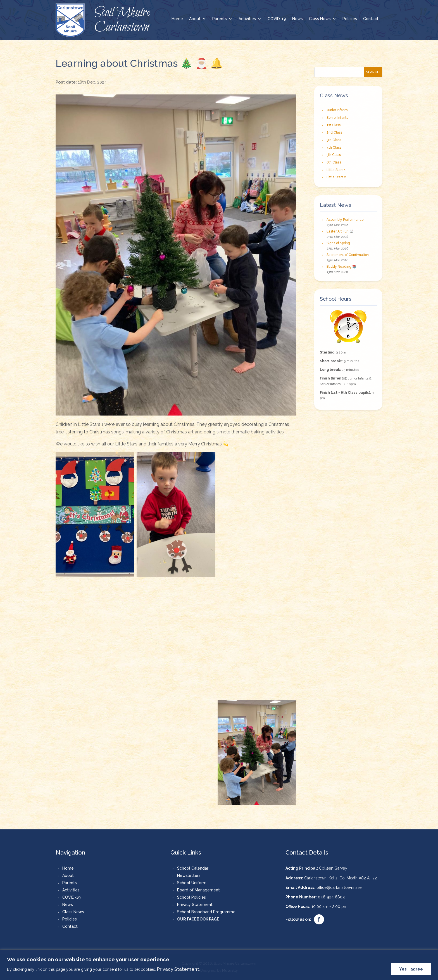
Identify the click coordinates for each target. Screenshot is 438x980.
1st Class (334, 125)
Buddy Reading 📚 (341, 267)
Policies (350, 19)
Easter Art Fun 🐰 (340, 231)
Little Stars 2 (336, 177)
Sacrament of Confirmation (348, 255)
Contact (371, 19)
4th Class (334, 148)
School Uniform (192, 883)
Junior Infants (337, 110)
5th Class (334, 155)
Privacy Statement (178, 969)
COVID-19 (277, 19)
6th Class (334, 162)
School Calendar (193, 868)
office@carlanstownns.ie (339, 888)
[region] (219, 965)
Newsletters (189, 875)
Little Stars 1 (336, 170)
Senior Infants (337, 118)
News (297, 19)
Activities (247, 19)
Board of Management (198, 890)
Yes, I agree (411, 969)
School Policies (191, 897)
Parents (220, 19)
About (195, 19)
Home (177, 19)
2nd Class (334, 132)
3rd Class (334, 140)
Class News (320, 19)
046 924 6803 (331, 897)
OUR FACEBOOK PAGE (198, 919)
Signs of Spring (338, 243)
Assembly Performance (345, 220)
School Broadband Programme (206, 912)
